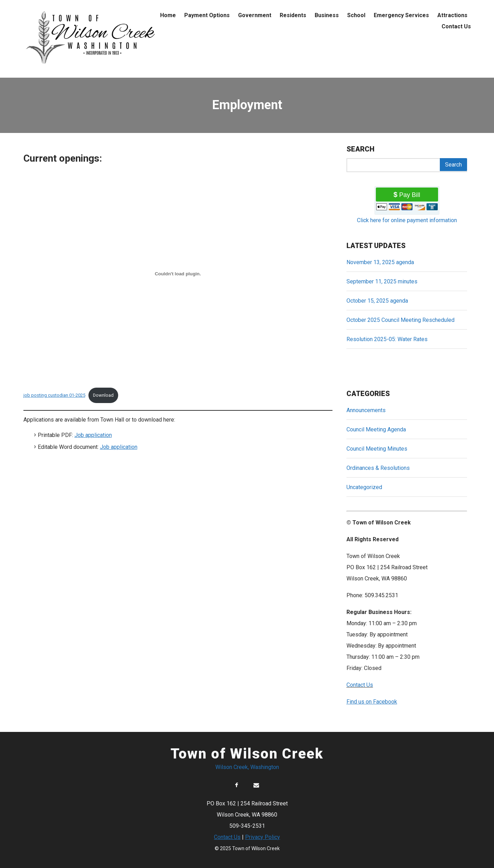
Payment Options (207, 15)
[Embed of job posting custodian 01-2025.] (178, 274)
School (356, 15)
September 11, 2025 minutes (382, 281)
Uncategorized (364, 487)
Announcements (366, 410)
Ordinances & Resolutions (378, 468)
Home (168, 15)
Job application (93, 435)
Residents (293, 15)
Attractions (452, 15)
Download (103, 395)
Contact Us (456, 26)
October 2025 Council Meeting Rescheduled (400, 320)
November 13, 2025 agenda (380, 262)
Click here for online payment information (407, 220)
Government (255, 15)
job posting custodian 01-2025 (54, 395)
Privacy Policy (263, 837)
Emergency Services (401, 15)
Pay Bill (410, 195)
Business (327, 15)
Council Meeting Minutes (377, 449)
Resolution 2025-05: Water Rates (387, 339)
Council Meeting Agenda (376, 429)
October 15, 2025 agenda (377, 301)
